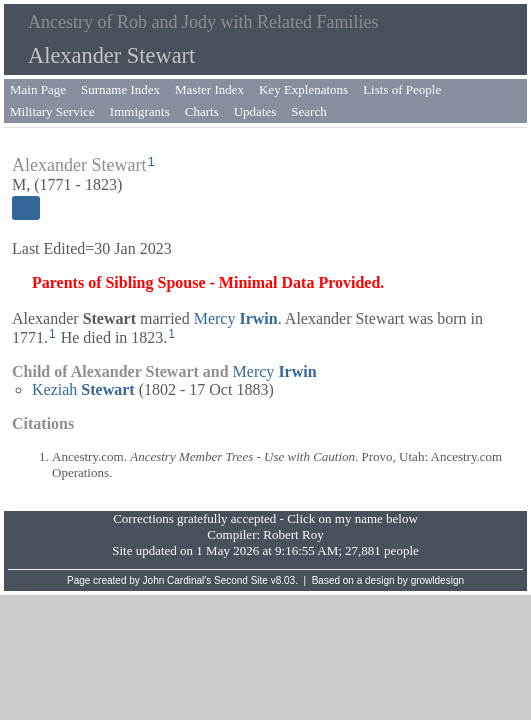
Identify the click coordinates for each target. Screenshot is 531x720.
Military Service (52, 111)
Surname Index (120, 89)
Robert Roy (293, 534)
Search (308, 111)
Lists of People (402, 89)
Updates (255, 111)
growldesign (437, 580)
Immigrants (140, 111)
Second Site (241, 580)
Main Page (38, 89)
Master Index (209, 89)
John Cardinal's (177, 580)
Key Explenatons (303, 89)
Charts (202, 111)
